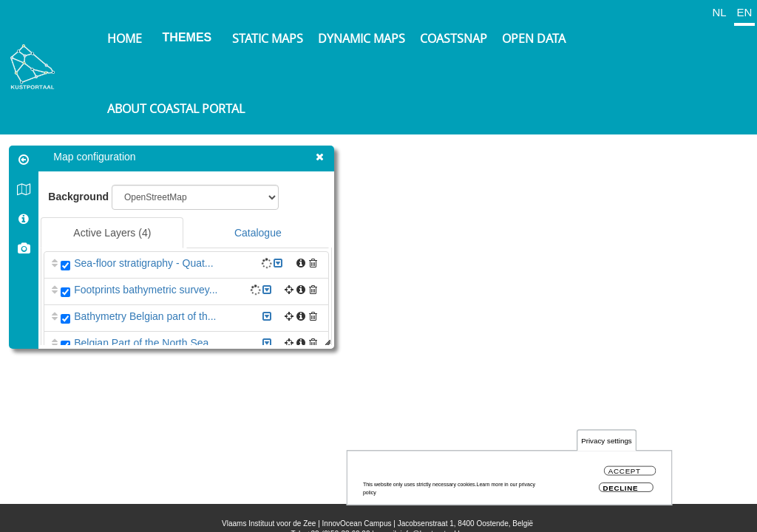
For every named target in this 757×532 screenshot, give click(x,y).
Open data (534, 38)
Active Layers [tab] (114, 233)
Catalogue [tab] (260, 233)
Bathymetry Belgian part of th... (147, 316)
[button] (315, 263)
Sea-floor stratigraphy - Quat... (146, 263)
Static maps (268, 38)
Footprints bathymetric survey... (148, 290)
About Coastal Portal (176, 109)
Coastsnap (454, 38)
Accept (625, 471)
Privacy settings (607, 441)
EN (745, 12)
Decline (620, 488)
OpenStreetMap (676, 509)
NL (719, 12)
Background (81, 197)
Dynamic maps (361, 38)
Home (125, 38)
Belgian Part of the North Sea (143, 343)
